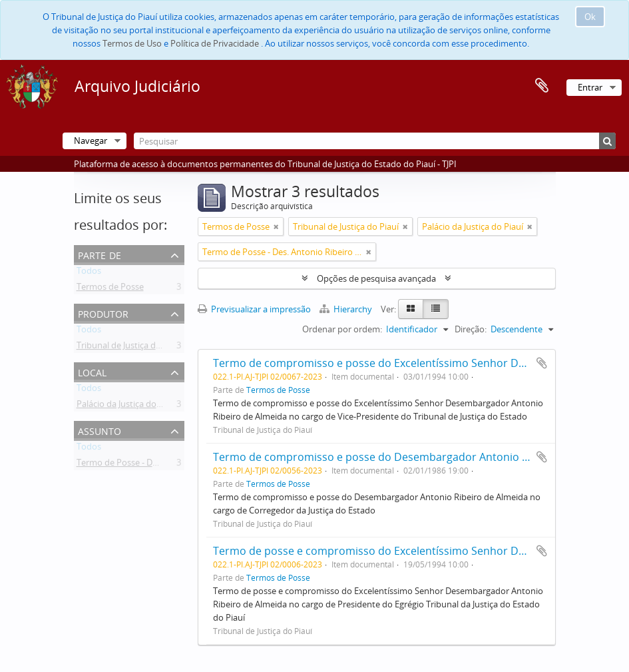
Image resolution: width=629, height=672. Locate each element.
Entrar (590, 87)
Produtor (103, 313)
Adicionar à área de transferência (542, 363)
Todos (89, 273)
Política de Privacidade (215, 43)
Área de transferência (542, 86)
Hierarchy (347, 309)
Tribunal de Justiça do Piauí (129, 348)
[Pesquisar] (375, 141)
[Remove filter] (276, 226)
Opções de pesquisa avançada (376, 278)
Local (92, 371)
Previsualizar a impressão (254, 309)
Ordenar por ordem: (342, 329)
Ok (590, 17)
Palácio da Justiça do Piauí (127, 406)
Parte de (100, 254)
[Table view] (436, 309)
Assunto (100, 430)
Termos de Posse (110, 289)
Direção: (471, 329)
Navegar (91, 141)
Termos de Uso (132, 43)
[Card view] (411, 309)
